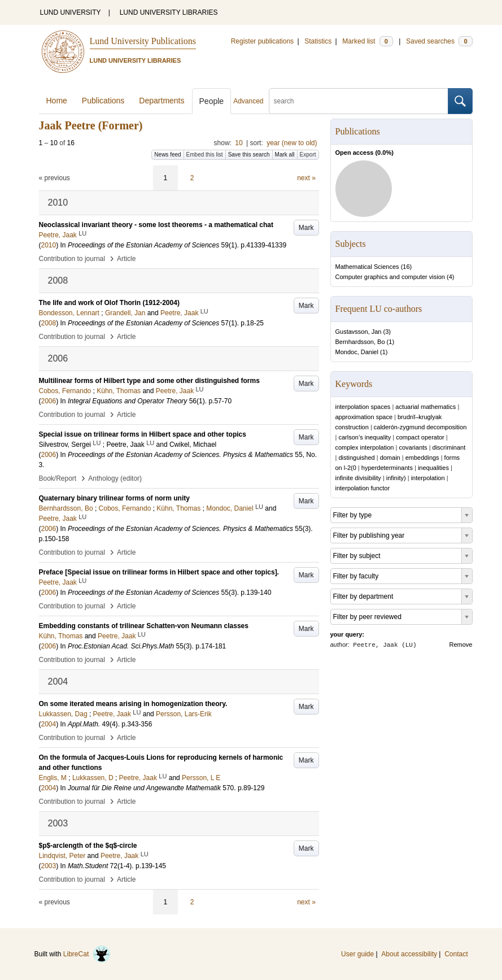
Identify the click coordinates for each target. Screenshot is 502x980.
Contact (456, 954)
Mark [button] (306, 228)
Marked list (367, 41)
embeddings (422, 458)
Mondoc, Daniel (357, 352)
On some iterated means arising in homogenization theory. (133, 704)
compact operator (420, 437)
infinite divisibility (358, 478)
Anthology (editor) (115, 478)
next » (306, 178)
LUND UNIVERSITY (71, 12)
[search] (359, 101)
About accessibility (409, 954)
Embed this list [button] (205, 154)
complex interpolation (365, 447)
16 (406, 267)
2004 (49, 724)
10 (239, 143)
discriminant (449, 447)
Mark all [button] (285, 154)
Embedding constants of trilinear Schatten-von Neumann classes (144, 626)
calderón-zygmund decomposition (420, 427)
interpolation (428, 478)
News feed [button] (167, 154)
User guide (357, 954)
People (212, 101)
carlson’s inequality (365, 437)
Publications (103, 101)
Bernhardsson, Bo (360, 342)
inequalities (433, 468)
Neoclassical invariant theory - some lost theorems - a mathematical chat (156, 225)
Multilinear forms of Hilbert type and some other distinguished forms (149, 381)
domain (390, 458)
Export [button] (308, 154)
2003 (49, 866)
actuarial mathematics (425, 407)
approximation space (364, 417)
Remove (461, 644)
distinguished (356, 458)
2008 (49, 323)
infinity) (396, 478)
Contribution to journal (72, 259)
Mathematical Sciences (367, 267)
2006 (49, 401)
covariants (413, 447)
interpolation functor (363, 488)
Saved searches (439, 41)
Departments (161, 101)
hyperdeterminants (387, 468)
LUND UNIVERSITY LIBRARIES (169, 12)
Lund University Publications (143, 41)
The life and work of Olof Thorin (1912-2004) (109, 303)
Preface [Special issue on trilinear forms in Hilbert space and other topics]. (159, 572)
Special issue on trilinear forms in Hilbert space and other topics (143, 434)
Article (126, 259)
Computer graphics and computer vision (390, 277)
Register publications (262, 41)
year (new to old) (292, 143)
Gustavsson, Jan (359, 332)
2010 (49, 245)
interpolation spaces (363, 407)
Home (57, 101)
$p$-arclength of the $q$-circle (88, 846)
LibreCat (87, 954)
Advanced (248, 101)
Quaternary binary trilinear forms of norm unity (114, 498)
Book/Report (58, 478)
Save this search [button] (249, 154)
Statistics (318, 41)
